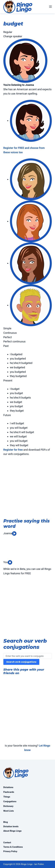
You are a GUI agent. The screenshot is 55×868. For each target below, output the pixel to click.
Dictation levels (11, 826)
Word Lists (9, 811)
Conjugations (10, 801)
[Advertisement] (27, 488)
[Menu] (50, 7)
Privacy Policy (10, 851)
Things (7, 797)
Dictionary (8, 806)
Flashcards (9, 792)
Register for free (13, 450)
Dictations (8, 787)
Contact (7, 843)
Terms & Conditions (13, 847)
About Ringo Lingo (12, 831)
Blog (6, 822)
